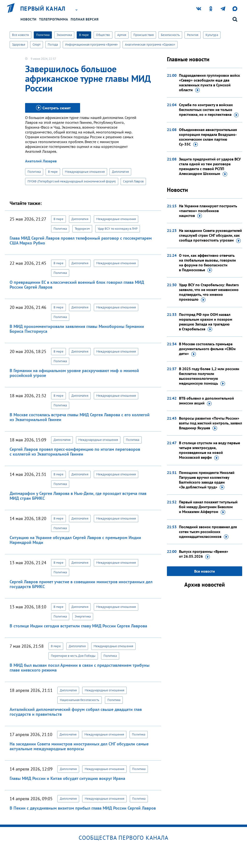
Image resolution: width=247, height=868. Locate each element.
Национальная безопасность (80, 700)
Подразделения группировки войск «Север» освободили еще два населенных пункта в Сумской (209, 83)
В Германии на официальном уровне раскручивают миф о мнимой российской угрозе (74, 373)
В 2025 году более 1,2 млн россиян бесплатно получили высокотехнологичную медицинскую (209, 376)
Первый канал (43, 9)
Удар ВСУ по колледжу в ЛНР (118, 229)
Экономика (64, 35)
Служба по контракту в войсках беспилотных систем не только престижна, (209, 110)
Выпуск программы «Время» (204, 554)
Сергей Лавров (133, 181)
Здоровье (19, 45)
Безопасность (170, 35)
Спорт (37, 45)
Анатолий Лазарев (41, 161)
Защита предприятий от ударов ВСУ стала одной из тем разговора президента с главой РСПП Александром (210, 167)
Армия (122, 35)
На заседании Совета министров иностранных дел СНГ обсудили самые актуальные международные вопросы (79, 746)
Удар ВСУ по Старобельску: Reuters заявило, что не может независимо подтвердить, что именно (209, 292)
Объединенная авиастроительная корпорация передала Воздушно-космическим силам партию (208, 137)
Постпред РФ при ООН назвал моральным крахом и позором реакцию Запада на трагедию (206, 322)
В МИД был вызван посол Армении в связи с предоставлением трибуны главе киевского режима (80, 668)
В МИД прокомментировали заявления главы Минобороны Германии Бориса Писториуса (77, 329)
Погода (53, 45)
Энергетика (83, 616)
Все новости (21, 35)
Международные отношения (85, 172)
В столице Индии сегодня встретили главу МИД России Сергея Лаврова (78, 626)
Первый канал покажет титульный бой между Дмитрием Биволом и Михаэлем (208, 507)
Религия (193, 35)
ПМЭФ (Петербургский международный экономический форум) (72, 181)
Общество (103, 35)
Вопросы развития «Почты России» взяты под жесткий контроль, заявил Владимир (210, 423)
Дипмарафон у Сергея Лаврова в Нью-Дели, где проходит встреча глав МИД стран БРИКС (78, 496)
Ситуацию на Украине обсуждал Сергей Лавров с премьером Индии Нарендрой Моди (75, 540)
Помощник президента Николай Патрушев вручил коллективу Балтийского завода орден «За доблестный (207, 480)
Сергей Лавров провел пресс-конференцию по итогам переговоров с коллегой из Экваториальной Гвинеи (75, 452)
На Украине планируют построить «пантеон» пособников (208, 211)
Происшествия (144, 35)
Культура (212, 35)
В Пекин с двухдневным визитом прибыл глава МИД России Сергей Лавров (83, 808)
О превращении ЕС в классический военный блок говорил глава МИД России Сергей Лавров (77, 285)
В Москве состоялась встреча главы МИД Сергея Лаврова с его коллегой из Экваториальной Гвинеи (80, 417)
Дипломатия (120, 172)
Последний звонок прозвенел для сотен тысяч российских (208, 532)
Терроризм (82, 229)
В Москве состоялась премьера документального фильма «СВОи (207, 349)
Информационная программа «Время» (91, 45)
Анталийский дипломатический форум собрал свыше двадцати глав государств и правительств (76, 712)
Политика (43, 35)
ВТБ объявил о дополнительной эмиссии (206, 401)
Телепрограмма (54, 19)
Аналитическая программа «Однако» (150, 45)
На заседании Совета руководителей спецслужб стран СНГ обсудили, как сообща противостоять (210, 236)
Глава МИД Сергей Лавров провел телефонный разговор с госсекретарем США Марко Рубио (81, 240)
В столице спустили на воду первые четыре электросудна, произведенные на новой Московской (209, 450)
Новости (28, 19)
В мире (84, 35)
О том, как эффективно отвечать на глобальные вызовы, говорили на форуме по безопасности (207, 263)
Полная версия (85, 19)
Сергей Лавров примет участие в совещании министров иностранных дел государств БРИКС (81, 584)
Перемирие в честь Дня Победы (73, 656)
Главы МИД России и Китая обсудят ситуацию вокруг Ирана (67, 778)
